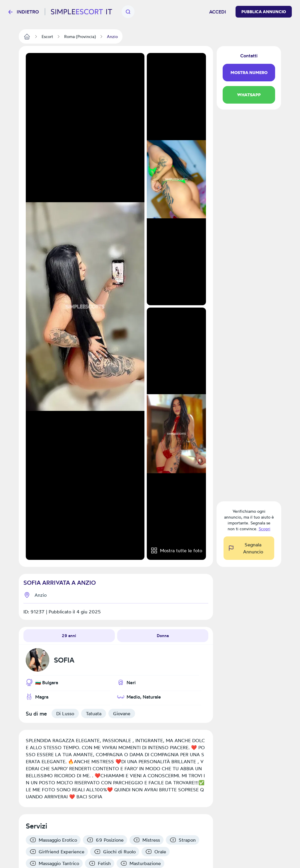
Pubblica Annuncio (264, 12)
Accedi (218, 12)
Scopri (265, 529)
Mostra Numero (249, 73)
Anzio (41, 595)
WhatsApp (249, 95)
